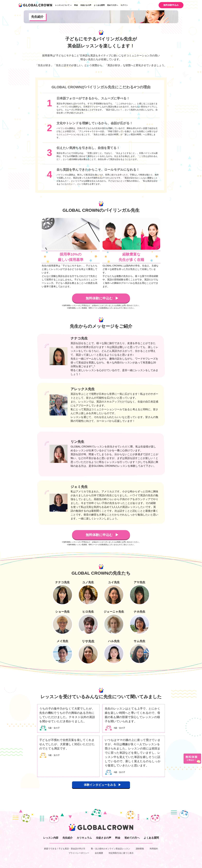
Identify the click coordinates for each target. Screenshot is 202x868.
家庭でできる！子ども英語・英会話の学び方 (65, 849)
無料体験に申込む (100, 298)
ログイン (124, 5)
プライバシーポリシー (79, 853)
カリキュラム (84, 838)
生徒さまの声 (86, 5)
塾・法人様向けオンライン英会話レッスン (111, 849)
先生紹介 (68, 838)
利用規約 (154, 849)
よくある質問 (99, 5)
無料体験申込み (171, 5)
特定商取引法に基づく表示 (121, 853)
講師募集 (140, 849)
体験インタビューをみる (100, 785)
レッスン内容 (51, 838)
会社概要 (99, 853)
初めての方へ (113, 5)
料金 (76, 5)
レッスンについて (63, 5)
